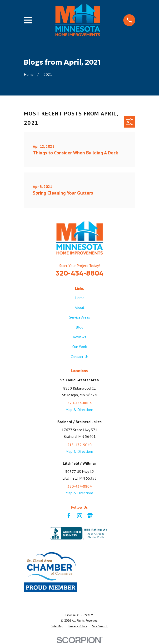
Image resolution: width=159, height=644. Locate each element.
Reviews (80, 337)
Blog (79, 327)
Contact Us (80, 357)
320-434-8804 (80, 273)
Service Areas (80, 317)
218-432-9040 (79, 445)
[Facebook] (69, 516)
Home (80, 298)
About (80, 307)
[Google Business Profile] (90, 516)
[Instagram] (79, 516)
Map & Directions (79, 410)
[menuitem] (57, 626)
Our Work (80, 347)
